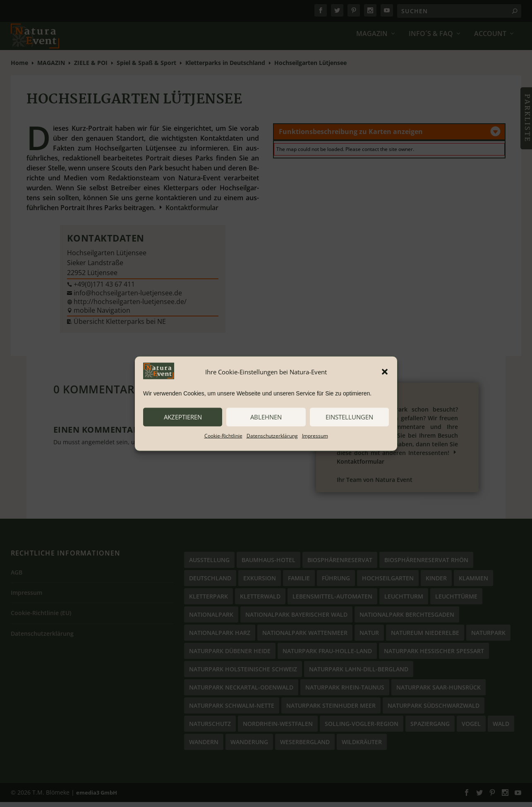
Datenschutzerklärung (272, 435)
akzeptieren (183, 417)
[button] (385, 372)
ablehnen (266, 417)
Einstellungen (349, 417)
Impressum (315, 435)
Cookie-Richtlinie (223, 435)
